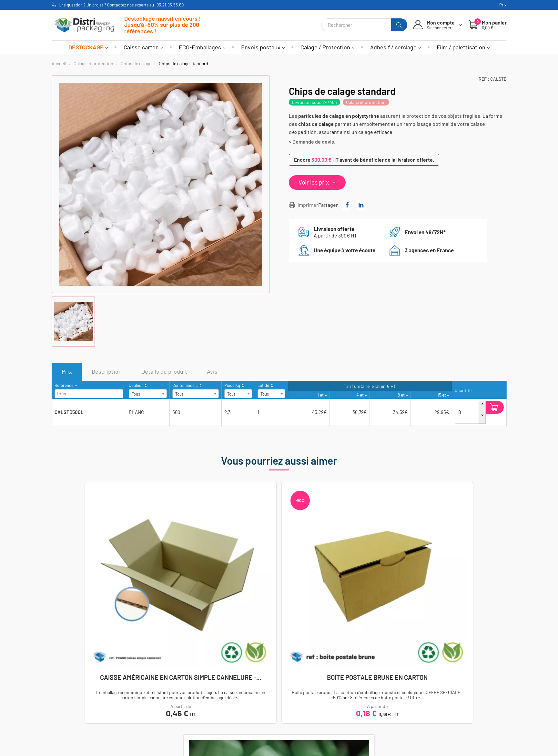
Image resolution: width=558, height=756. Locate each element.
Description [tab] (107, 371)
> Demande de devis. (312, 141)
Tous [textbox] (136, 394)
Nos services (299, 722)
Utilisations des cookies (311, 713)
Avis (212, 371)
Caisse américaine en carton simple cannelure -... (163, 582)
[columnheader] (89, 390)
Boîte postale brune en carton (279, 582)
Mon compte (220, 686)
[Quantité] (467, 407)
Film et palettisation (152, 713)
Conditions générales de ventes (320, 695)
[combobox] (89, 394)
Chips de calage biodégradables (395, 582)
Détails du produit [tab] (164, 371)
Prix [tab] (67, 371)
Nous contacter (77, 695)
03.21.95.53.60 (170, 5)
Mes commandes (225, 695)
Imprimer (308, 205)
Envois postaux (147, 722)
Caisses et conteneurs (155, 686)
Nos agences (74, 704)
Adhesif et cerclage (151, 704)
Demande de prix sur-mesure (317, 730)
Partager (347, 205)
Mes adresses (222, 704)
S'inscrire (419, 705)
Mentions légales (303, 686)
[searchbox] (90, 393)
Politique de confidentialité (315, 704)
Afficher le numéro (81, 686)
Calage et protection (366, 102)
